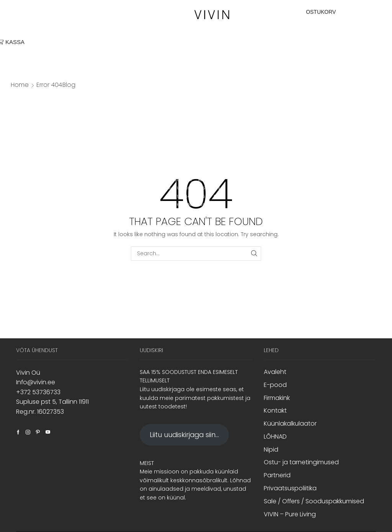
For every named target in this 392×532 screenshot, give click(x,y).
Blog (69, 85)
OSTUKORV (321, 12)
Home (20, 85)
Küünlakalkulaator (290, 423)
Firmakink (277, 398)
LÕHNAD (275, 437)
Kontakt (275, 410)
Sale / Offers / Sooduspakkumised (314, 501)
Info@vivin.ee (36, 382)
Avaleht (275, 372)
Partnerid (277, 475)
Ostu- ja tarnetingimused (301, 462)
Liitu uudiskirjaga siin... (184, 435)
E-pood (275, 385)
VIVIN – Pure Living (290, 514)
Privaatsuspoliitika (290, 488)
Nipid (271, 450)
